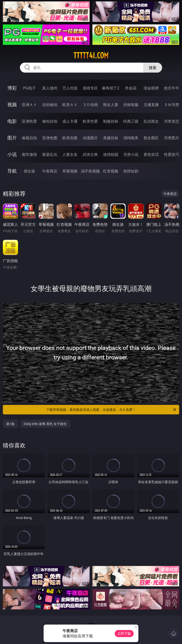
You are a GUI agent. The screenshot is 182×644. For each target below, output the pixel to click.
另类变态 (172, 121)
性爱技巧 (172, 154)
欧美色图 (70, 138)
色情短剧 (131, 171)
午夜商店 (50, 171)
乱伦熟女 (151, 121)
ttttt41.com (91, 56)
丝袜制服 (131, 105)
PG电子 (29, 88)
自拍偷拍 (50, 105)
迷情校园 (111, 154)
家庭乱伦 (50, 154)
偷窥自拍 (29, 138)
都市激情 (29, 154)
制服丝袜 (111, 121)
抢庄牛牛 (172, 88)
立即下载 (124, 633)
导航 (12, 171)
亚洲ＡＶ (29, 105)
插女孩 (29, 171)
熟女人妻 (111, 105)
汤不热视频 (90, 171)
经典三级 (131, 121)
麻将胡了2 (111, 88)
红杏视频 (111, 171)
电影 (12, 121)
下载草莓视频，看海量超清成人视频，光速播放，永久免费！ (111, 410)
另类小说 (131, 154)
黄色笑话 (151, 154)
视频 (12, 104)
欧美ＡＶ (70, 105)
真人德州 (50, 88)
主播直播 (151, 105)
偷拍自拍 (50, 121)
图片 (12, 138)
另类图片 (172, 138)
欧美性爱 (90, 121)
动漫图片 (90, 138)
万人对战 (70, 88)
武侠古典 (90, 154)
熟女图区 (151, 138)
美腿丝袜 (111, 138)
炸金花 (131, 88)
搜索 (153, 68)
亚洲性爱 (29, 121)
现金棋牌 (151, 88)
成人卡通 (70, 121)
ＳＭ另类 (172, 105)
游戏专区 (90, 88)
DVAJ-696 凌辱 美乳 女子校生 (45, 424)
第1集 (10, 424)
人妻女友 (70, 154)
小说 (12, 154)
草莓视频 (70, 171)
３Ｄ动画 (90, 105)
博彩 (12, 88)
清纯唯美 (131, 138)
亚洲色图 (50, 138)
